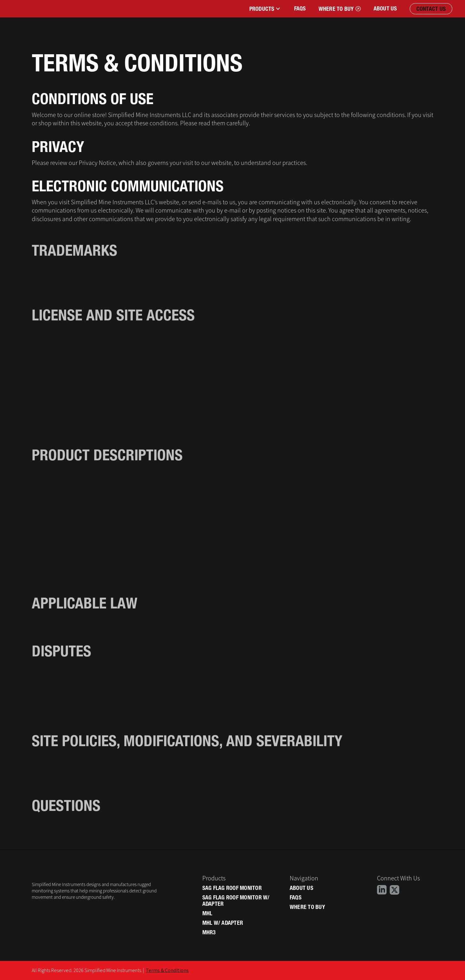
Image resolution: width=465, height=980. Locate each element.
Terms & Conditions (167, 970)
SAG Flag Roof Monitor (232, 888)
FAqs (300, 8)
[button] (265, 9)
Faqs (296, 898)
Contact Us (431, 9)
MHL (207, 913)
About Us (385, 8)
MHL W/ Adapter (223, 923)
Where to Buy (307, 907)
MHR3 (209, 932)
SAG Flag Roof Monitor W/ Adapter (236, 901)
